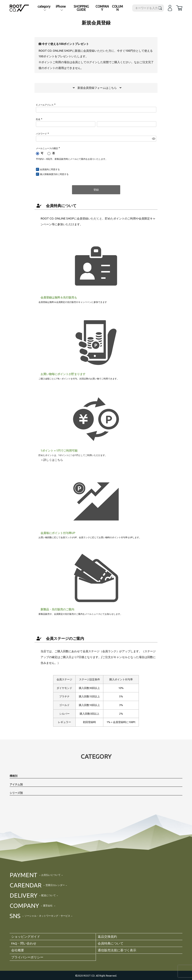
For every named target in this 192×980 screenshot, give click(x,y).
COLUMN (117, 8)
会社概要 (18, 950)
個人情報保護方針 (49, 174)
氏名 (40, 119)
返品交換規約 (107, 937)
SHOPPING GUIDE (81, 8)
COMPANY (102, 8)
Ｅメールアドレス (46, 105)
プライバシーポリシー (27, 957)
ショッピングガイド (26, 937)
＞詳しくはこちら (52, 460)
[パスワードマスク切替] (153, 139)
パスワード (43, 134)
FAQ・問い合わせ (24, 943)
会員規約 (44, 169)
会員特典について (56, 206)
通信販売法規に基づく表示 (117, 950)
